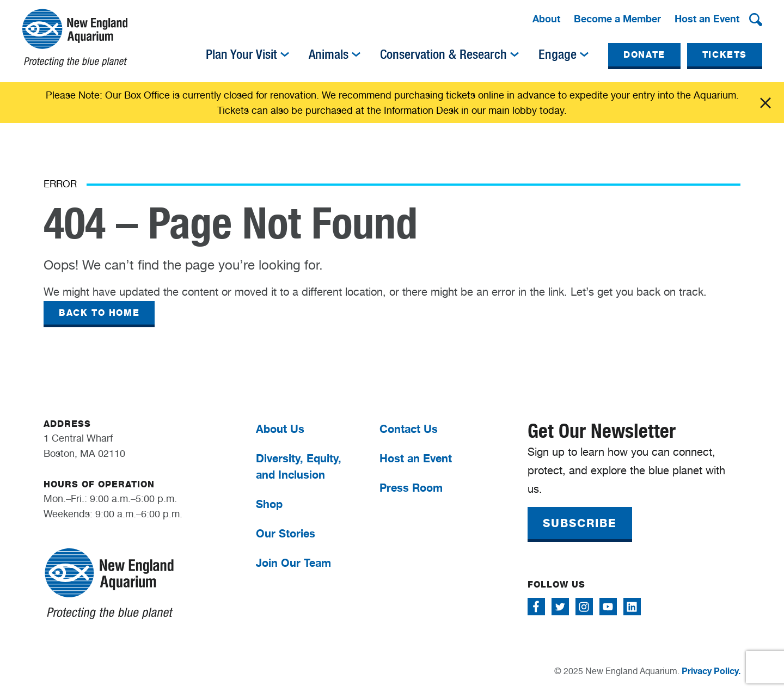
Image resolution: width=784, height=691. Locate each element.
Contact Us (409, 429)
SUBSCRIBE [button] (580, 523)
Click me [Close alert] (765, 103)
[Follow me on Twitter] (560, 607)
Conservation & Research (443, 54)
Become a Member (617, 19)
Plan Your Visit (241, 54)
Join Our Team (293, 563)
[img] (285, 54)
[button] (756, 20)
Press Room (411, 488)
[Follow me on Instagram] (584, 607)
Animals (329, 54)
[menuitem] (546, 20)
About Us (280, 429)
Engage (558, 54)
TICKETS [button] (725, 55)
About (546, 19)
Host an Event (707, 19)
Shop (269, 504)
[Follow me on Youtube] (608, 607)
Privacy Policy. (711, 671)
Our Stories (286, 533)
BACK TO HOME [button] (99, 313)
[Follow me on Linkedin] (632, 607)
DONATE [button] (644, 55)
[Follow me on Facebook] (536, 607)
